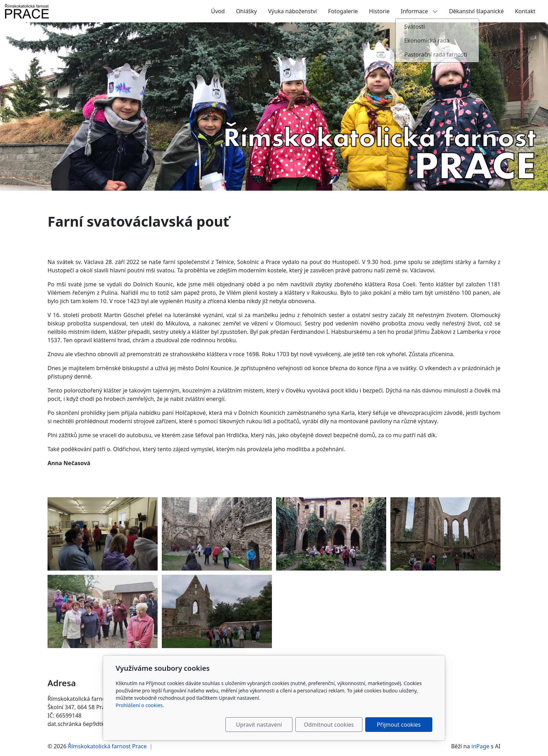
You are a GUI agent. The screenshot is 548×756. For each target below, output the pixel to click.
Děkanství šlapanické (477, 11)
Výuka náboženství (293, 11)
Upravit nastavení (259, 725)
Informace (419, 11)
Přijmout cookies (399, 725)
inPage (481, 746)
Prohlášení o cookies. (140, 705)
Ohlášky (246, 11)
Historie (379, 11)
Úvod (218, 11)
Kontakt (525, 11)
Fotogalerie (343, 11)
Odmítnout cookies (329, 725)
